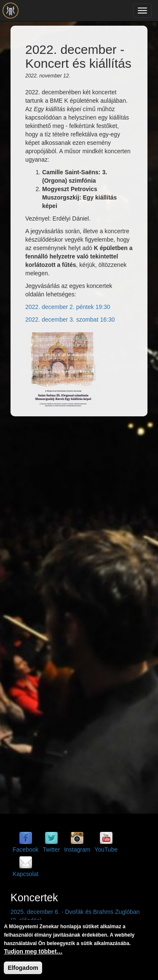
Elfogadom (23, 968)
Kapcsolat (25, 874)
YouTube (106, 850)
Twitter (51, 850)
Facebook (25, 850)
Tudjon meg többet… (33, 952)
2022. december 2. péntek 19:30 (68, 307)
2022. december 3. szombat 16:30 (70, 320)
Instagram (77, 850)
